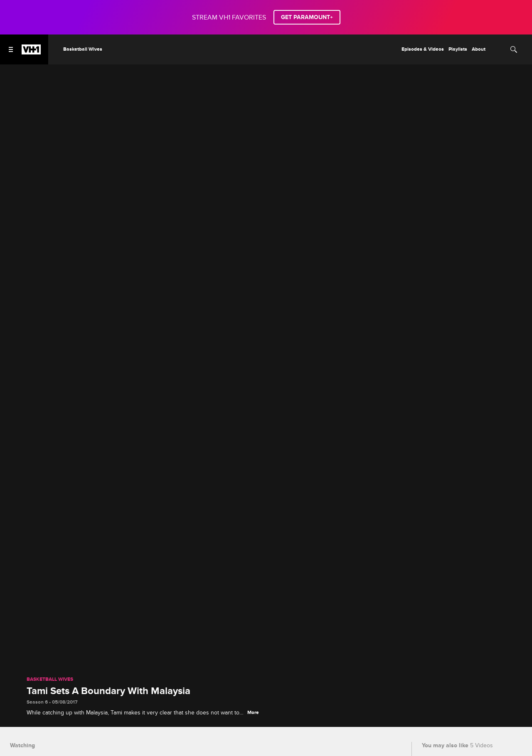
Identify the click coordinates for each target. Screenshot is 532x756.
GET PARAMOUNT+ (307, 17)
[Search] (514, 49)
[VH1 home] (31, 52)
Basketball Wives (50, 680)
